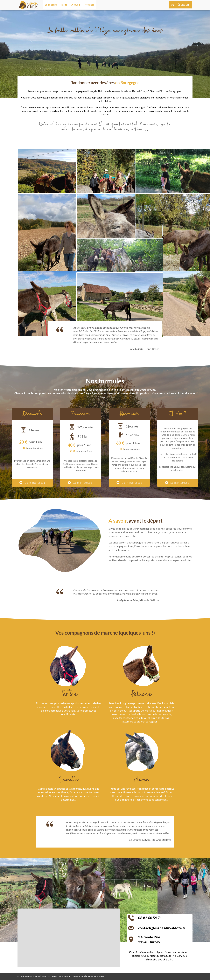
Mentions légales (49, 976)
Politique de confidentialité (72, 976)
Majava (101, 976)
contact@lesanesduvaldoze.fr (162, 928)
